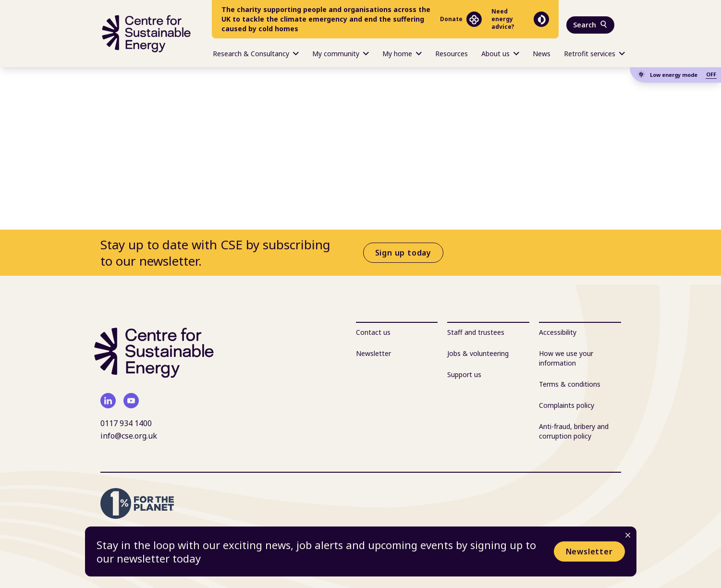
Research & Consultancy (256, 54)
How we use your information (566, 358)
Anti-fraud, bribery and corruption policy (574, 431)
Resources (452, 54)
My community (341, 54)
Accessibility (558, 332)
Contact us (373, 332)
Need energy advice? (520, 19)
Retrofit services (594, 54)
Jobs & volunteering (478, 353)
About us (500, 54)
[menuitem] (256, 53)
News (542, 54)
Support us (464, 374)
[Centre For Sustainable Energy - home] (147, 34)
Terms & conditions (570, 384)
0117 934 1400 (126, 423)
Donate (461, 19)
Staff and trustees (476, 332)
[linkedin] (108, 401)
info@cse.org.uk (129, 436)
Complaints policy (567, 405)
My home (402, 54)
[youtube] (131, 401)
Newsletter (589, 551)
